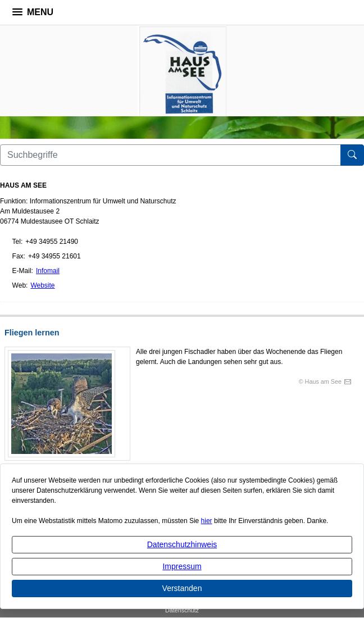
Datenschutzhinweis (182, 544)
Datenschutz (182, 610)
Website (42, 285)
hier (207, 521)
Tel (17, 242)
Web (19, 285)
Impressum (182, 566)
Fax (18, 256)
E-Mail (22, 271)
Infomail (48, 271)
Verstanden (182, 588)
